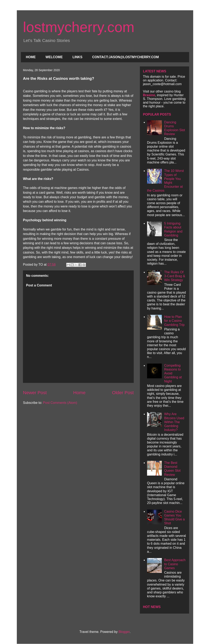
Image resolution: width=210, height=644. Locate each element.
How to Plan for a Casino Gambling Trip (174, 321)
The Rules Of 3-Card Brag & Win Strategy (175, 276)
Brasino (149, 95)
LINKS (78, 57)
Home (79, 393)
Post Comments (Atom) (60, 403)
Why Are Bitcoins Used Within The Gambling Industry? (174, 422)
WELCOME (54, 57)
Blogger (124, 632)
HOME (31, 57)
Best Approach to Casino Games (175, 564)
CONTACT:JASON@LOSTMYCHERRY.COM (126, 57)
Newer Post (35, 393)
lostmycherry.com (79, 27)
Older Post (123, 393)
